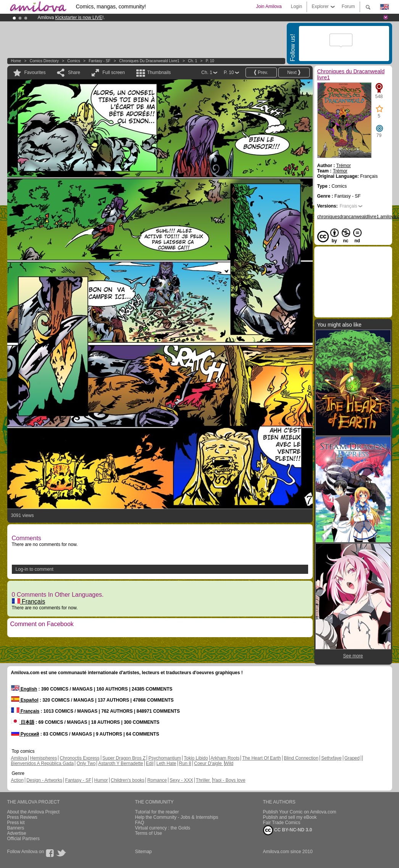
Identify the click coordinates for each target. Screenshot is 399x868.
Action (17, 780)
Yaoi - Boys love (229, 780)
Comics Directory (44, 61)
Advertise (17, 833)
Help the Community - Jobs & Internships (177, 817)
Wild (229, 763)
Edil (150, 763)
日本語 (23, 722)
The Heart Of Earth (261, 758)
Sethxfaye (331, 758)
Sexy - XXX (181, 780)
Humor (101, 780)
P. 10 (210, 61)
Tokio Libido (196, 758)
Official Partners (23, 839)
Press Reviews (22, 817)
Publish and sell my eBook (290, 817)
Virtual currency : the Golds (163, 828)
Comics (73, 61)
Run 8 (185, 763)
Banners (16, 828)
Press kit (16, 823)
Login (296, 6)
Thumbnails (159, 72)
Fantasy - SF (99, 61)
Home (16, 61)
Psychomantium (165, 758)
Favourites (35, 72)
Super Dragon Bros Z (124, 758)
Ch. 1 (192, 61)
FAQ (140, 823)
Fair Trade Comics (282, 823)
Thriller (204, 780)
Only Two (86, 763)
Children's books (128, 780)
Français (29, 601)
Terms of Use (149, 833)
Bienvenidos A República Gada (43, 763)
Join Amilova (269, 6)
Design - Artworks (44, 780)
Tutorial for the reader (157, 812)
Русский (25, 734)
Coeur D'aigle (208, 763)
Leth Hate (166, 763)
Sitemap (144, 852)
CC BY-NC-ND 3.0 (288, 830)
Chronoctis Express (80, 758)
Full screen (114, 72)
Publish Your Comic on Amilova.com (300, 812)
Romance (157, 780)
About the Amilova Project (33, 812)
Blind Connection (301, 758)
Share (74, 72)
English (24, 689)
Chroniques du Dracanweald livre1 (149, 61)
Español (25, 700)
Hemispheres (44, 758)
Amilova (19, 758)
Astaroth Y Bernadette (121, 763)
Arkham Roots (225, 758)
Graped (352, 758)
